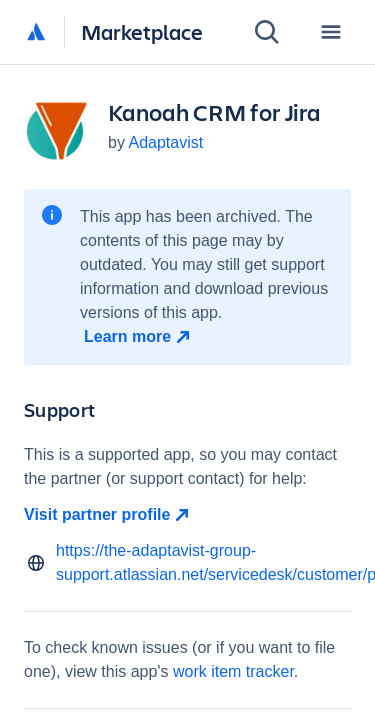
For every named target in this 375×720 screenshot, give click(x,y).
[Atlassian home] (36, 33)
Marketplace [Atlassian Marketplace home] (142, 31)
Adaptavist (165, 142)
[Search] (267, 32)
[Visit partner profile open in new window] (187, 515)
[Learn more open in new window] (139, 337)
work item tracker (233, 671)
